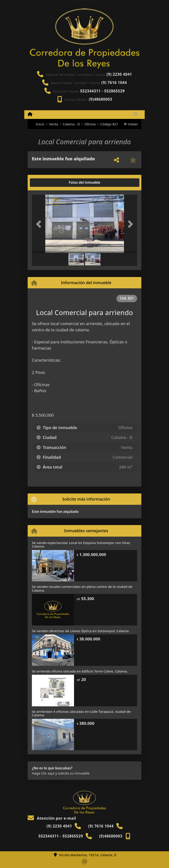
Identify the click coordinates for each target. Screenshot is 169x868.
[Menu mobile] (30, 114)
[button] (40, 224)
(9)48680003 (100, 99)
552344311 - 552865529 (102, 91)
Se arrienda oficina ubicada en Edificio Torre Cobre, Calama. (80, 671)
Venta (54, 124)
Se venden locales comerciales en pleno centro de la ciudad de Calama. (82, 588)
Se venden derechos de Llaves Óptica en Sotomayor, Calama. (81, 631)
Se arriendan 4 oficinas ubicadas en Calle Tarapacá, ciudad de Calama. (81, 713)
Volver (131, 124)
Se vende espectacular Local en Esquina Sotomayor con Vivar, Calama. (81, 545)
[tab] (49, 183)
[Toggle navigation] (135, 114)
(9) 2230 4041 (119, 74)
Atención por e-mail (52, 818)
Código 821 (109, 124)
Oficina (90, 124)
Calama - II (71, 124)
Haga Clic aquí (43, 773)
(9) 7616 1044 (114, 83)
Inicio (38, 124)
